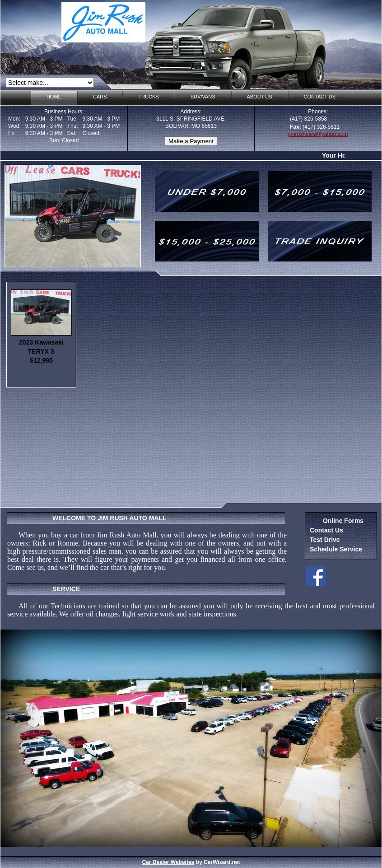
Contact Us (326, 530)
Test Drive (325, 540)
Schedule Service (336, 549)
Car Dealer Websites (168, 862)
